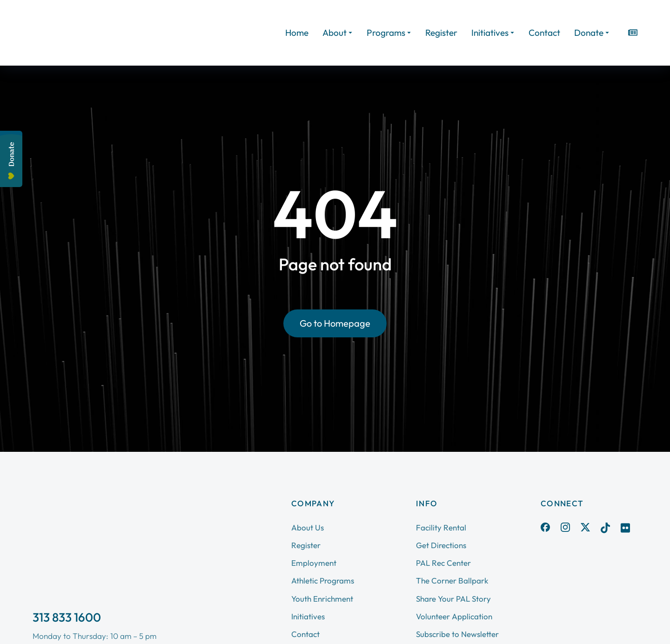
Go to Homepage (335, 323)
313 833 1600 (67, 617)
